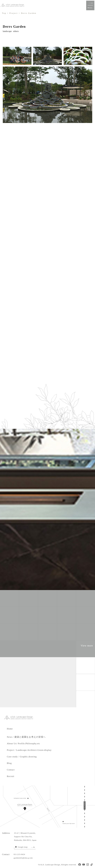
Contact (11, 770)
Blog (9, 763)
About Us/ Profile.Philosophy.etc (23, 743)
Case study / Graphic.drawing (22, 757)
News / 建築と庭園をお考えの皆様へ (26, 737)
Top (4, 13)
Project (14, 13)
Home (12, 729)
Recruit (11, 776)
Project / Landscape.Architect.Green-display (29, 750)
